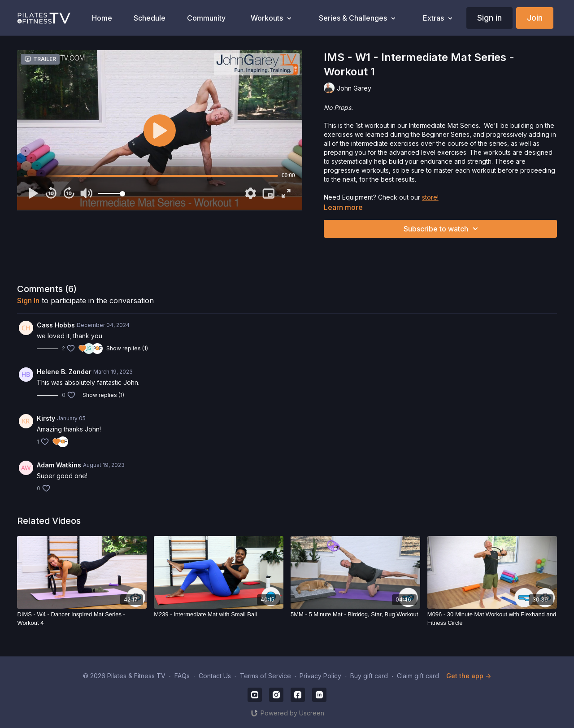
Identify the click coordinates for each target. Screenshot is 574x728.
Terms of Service (265, 676)
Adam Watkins (59, 465)
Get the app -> (469, 676)
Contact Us (215, 676)
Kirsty (46, 418)
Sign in (489, 18)
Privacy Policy (320, 676)
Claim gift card (418, 676)
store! (430, 197)
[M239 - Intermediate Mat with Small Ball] (219, 615)
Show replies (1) (127, 348)
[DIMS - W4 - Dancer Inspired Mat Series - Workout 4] (82, 619)
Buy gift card (369, 676)
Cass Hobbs (56, 325)
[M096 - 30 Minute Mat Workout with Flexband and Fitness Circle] (492, 619)
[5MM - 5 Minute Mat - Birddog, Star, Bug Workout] (355, 615)
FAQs (182, 676)
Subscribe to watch (442, 229)
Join (535, 18)
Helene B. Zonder (64, 372)
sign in (28, 301)
